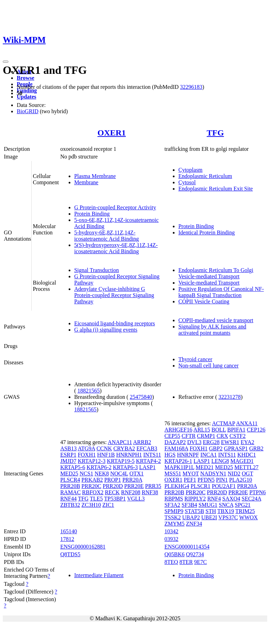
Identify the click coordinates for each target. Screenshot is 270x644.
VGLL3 (136, 499)
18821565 (88, 391)
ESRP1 (68, 455)
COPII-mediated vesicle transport (216, 320)
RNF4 (214, 499)
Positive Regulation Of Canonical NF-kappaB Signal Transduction (221, 292)
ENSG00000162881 (83, 547)
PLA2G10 (241, 480)
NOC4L (119, 474)
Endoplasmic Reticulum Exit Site (216, 189)
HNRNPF (188, 455)
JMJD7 (68, 461)
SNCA (226, 505)
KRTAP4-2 (148, 461)
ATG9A (86, 448)
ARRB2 (142, 442)
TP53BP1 (115, 499)
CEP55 (172, 436)
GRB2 (256, 448)
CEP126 (256, 430)
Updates (26, 97)
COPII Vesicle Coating (204, 301)
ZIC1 (108, 505)
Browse (25, 78)
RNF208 (131, 492)
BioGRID (28, 111)
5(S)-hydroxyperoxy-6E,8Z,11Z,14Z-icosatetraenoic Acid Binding (116, 248)
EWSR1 (230, 442)
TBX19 (226, 511)
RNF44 (68, 499)
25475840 (141, 397)
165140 (69, 531)
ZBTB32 (70, 505)
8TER (186, 562)
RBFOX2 (93, 492)
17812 (67, 539)
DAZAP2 (175, 442)
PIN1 (222, 480)
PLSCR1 (200, 486)
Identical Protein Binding (207, 232)
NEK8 (102, 474)
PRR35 (153, 486)
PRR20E (134, 486)
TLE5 (96, 499)
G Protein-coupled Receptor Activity (115, 207)
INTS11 (152, 455)
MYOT (191, 474)
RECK (112, 492)
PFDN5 (206, 480)
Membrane (86, 182)
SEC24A (252, 499)
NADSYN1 (213, 474)
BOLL (219, 430)
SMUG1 (208, 505)
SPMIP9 (174, 511)
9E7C (200, 562)
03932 (171, 539)
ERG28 (211, 442)
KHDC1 (246, 455)
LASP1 (148, 467)
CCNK (104, 448)
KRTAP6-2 (99, 467)
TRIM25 (245, 511)
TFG (215, 133)
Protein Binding (92, 214)
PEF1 (190, 480)
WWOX (249, 517)
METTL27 (246, 467)
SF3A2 (172, 505)
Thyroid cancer (195, 359)
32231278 (230, 397)
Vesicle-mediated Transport (209, 283)
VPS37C (228, 517)
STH (211, 511)
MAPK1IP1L (179, 467)
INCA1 (209, 455)
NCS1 (86, 474)
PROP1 (113, 480)
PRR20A (132, 480)
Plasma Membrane (95, 176)
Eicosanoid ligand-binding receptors (115, 323)
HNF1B (106, 455)
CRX (222, 436)
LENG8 (220, 461)
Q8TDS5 (70, 554)
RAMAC (71, 492)
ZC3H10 (91, 505)
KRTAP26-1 (178, 461)
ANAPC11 (120, 442)
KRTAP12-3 (92, 461)
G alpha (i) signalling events (106, 330)
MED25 (69, 474)
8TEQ (171, 562)
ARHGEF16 (178, 430)
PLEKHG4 (177, 486)
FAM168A (176, 448)
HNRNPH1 (129, 455)
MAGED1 (242, 461)
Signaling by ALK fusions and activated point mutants (212, 330)
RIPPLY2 (195, 499)
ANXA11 (247, 423)
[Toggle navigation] (6, 62)
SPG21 (243, 505)
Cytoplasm (190, 170)
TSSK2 (173, 517)
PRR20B (70, 486)
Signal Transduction (97, 270)
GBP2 (216, 448)
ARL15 (202, 430)
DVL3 (194, 442)
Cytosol (187, 182)
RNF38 (150, 492)
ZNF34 (194, 524)
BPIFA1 (236, 430)
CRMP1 (206, 436)
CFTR (188, 436)
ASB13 (68, 448)
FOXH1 (87, 455)
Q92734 (195, 554)
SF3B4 (189, 505)
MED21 (205, 467)
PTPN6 (258, 492)
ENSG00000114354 (187, 547)
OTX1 (136, 474)
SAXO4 (231, 499)
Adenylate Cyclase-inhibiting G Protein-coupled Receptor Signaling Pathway (114, 295)
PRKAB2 (92, 480)
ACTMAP (223, 423)
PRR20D (113, 486)
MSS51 (173, 474)
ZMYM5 (175, 524)
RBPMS (174, 499)
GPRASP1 (236, 448)
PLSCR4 (70, 480)
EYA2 (248, 442)
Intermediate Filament (99, 575)
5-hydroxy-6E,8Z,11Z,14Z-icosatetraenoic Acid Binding (107, 236)
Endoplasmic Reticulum (205, 176)
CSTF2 (238, 436)
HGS (170, 455)
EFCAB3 (147, 448)
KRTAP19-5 (121, 461)
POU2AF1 (224, 486)
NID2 (234, 474)
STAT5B (194, 511)
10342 (171, 531)
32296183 (191, 87)
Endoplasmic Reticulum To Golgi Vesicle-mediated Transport (216, 273)
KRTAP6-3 (125, 467)
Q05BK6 (175, 554)
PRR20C (91, 486)
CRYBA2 (124, 448)
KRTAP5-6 (73, 467)
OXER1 (112, 133)
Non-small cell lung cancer (209, 366)
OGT (248, 474)
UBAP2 (191, 517)
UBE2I (209, 517)
